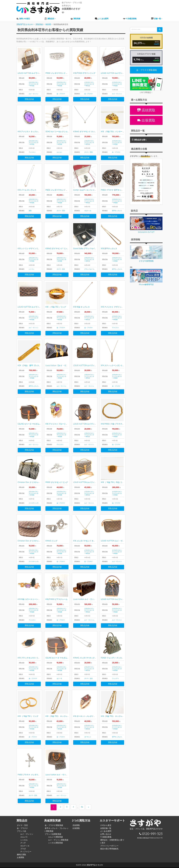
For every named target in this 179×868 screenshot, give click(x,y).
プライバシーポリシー (109, 846)
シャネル (24, 840)
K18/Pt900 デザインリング (84, 69)
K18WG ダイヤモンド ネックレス (87, 127)
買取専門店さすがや (95, 865)
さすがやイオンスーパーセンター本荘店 (34, 80)
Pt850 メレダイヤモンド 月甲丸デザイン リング (65, 186)
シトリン (32, 266)
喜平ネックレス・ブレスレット (122, 207)
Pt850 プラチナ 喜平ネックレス (114, 186)
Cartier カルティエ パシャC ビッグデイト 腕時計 (93, 186)
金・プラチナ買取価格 (147, 65)
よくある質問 (105, 832)
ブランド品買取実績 (52, 834)
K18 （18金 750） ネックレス (57, 716)
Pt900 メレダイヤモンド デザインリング (62, 69)
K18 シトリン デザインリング (30, 245)
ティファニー (25, 852)
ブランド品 (21, 832)
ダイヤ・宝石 (88, 148)
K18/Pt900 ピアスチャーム (56, 599)
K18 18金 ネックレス (81, 304)
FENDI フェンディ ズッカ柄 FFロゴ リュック (119, 657)
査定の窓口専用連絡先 (109, 849)
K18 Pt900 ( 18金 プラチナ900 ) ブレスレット (119, 422)
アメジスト (32, 148)
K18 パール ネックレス (27, 186)
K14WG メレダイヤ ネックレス (86, 657)
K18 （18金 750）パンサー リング (115, 127)
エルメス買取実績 (55, 837)
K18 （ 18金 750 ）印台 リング (113, 481)
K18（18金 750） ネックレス (113, 716)
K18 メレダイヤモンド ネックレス (87, 540)
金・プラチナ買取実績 (53, 826)
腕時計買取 (21, 855)
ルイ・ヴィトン (34, 89)
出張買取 (146, 115)
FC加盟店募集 (105, 837)
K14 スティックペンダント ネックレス (117, 363)
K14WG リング (51, 540)
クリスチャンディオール (36, 501)
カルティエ (88, 207)
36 (83, 808)
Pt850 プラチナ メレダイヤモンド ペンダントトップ (39, 775)
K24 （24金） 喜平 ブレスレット (31, 363)
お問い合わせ (105, 834)
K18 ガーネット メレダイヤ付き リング (89, 716)
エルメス (24, 837)
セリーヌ (59, 678)
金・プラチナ (61, 89)
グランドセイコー (90, 266)
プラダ (23, 849)
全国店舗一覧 (105, 829)
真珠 (30, 207)
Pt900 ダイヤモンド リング (57, 481)
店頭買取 (146, 105)
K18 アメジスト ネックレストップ (32, 127)
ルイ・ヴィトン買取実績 (58, 840)
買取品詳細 (29, 95)
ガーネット (88, 737)
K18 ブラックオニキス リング (30, 657)
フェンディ (116, 678)
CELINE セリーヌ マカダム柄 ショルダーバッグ (37, 422)
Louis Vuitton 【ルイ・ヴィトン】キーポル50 (64, 363)
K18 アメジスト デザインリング (114, 304)
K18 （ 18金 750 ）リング (56, 304)
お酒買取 (20, 858)
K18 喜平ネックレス (109, 245)
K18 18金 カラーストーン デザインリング (34, 599)
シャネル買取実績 (55, 843)
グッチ (23, 843)
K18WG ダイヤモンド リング (57, 245)
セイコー (59, 148)
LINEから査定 (105, 826)
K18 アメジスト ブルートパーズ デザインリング (65, 422)
